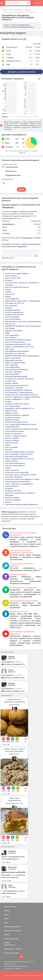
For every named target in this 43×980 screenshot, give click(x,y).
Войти (38, 3)
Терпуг (8, 468)
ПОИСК (6, 923)
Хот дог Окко (10, 381)
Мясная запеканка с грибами (17, 415)
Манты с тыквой (12, 438)
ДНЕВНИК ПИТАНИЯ (10, 907)
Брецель (9, 308)
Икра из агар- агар (13, 278)
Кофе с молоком (12, 470)
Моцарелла (31, 12)
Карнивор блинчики (14, 360)
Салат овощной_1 (12, 335)
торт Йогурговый (12, 374)
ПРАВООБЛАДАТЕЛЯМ (11, 939)
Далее (21, 189)
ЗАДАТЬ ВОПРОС (9, 949)
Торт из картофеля (13, 319)
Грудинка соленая (13, 417)
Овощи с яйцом (12, 383)
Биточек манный (12, 317)
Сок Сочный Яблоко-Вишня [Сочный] (21, 424)
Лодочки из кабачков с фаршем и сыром (22, 479)
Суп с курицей (11, 305)
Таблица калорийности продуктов (20, 10)
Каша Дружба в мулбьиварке (17, 351)
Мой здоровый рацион (24, 27)
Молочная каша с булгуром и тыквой (21, 475)
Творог (8, 289)
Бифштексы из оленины (15, 353)
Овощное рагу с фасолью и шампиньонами (23, 321)
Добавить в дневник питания (21, 72)
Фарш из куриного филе (15, 363)
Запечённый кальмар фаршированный (21, 504)
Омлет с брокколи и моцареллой (19, 484)
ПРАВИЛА (16, 953)
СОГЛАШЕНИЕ (8, 953)
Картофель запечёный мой (16, 456)
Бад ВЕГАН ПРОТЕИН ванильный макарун (22, 356)
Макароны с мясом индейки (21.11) (20, 408)
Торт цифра (10, 328)
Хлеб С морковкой (13, 358)
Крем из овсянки (12, 440)
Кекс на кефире (12, 447)
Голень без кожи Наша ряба (17, 472)
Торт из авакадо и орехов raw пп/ (19, 454)
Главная (4, 10)
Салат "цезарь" (11, 276)
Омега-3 (8, 502)
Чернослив (10, 294)
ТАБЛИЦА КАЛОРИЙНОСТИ (13, 927)
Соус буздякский (12, 299)
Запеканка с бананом (14, 388)
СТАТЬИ (6, 919)
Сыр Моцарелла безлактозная (18, 481)
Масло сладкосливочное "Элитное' (20, 459)
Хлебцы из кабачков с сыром (17, 404)
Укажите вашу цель (9, 164)
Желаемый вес (8, 179)
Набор (8, 445)
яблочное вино (11, 443)
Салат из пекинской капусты (17, 287)
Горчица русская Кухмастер (17, 369)
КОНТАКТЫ (19, 949)
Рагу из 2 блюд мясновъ (15, 342)
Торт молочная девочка (15, 463)
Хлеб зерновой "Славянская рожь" (19, 392)
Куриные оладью (12, 497)
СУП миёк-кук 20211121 (15, 303)
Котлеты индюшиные (14, 312)
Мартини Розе (11, 411)
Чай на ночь (10, 324)
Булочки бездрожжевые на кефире (20, 452)
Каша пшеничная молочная (17, 385)
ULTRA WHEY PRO (12, 427)
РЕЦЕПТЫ (7, 911)
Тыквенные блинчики (14, 315)
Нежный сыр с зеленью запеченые (19, 379)
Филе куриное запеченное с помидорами (22, 301)
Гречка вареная (12, 486)
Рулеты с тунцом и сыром (16, 436)
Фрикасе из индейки (14, 331)
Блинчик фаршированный (16, 376)
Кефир (8, 296)
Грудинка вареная (13, 310)
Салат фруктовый (12, 367)
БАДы (7, 333)
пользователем (22, 25)
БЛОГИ (6, 915)
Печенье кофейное (13, 500)
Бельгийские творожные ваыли (18, 340)
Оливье (8, 292)
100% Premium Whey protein (17, 422)
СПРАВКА (7, 943)
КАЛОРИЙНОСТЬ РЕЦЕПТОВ (13, 931)
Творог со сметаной (13, 433)
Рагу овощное (11, 337)
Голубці (8, 401)
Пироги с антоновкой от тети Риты (20, 347)
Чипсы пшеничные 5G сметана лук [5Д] (21, 429)
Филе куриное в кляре (14, 431)
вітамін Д (9, 280)
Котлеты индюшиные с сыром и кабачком (23, 397)
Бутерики (9, 488)
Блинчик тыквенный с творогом (18, 390)
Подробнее (22, 246)
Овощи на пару (11, 413)
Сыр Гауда (9, 349)
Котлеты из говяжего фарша (17, 273)
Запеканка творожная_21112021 (18, 344)
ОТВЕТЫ (7, 935)
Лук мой (9, 449)
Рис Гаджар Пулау (13, 406)
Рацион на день (12, 461)
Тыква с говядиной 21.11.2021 (17, 399)
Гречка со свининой (14, 372)
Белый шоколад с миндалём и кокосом (21, 395)
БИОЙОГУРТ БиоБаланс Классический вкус (23, 326)
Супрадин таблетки (13, 491)
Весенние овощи (12, 420)
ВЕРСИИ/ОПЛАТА (9, 945)
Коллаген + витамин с (14, 477)
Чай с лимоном (12, 365)
